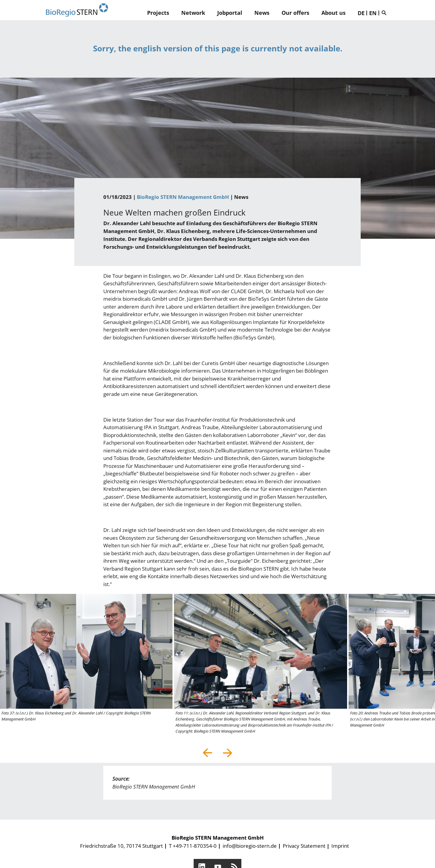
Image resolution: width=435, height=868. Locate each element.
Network (193, 13)
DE (361, 13)
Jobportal (230, 13)
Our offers (295, 13)
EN (373, 13)
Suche (385, 13)
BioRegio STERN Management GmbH (183, 197)
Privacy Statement (304, 846)
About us (333, 13)
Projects (158, 13)
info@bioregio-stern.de (250, 846)
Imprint (340, 846)
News (262, 13)
